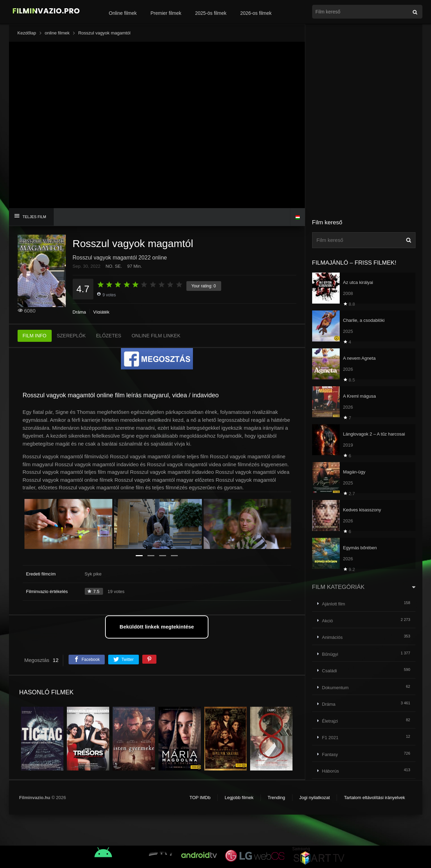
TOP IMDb (200, 798)
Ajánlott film (334, 604)
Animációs (332, 637)
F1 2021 (330, 738)
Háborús (331, 771)
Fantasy (330, 754)
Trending (276, 798)
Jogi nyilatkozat (315, 798)
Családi (330, 671)
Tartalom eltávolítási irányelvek (374, 798)
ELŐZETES (109, 336)
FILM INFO (35, 336)
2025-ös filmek (211, 13)
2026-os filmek (256, 13)
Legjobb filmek (239, 798)
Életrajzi (330, 721)
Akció (328, 621)
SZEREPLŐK (71, 336)
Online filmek (123, 13)
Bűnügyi (330, 654)
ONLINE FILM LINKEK (156, 336)
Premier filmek (166, 13)
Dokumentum (335, 688)
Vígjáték (101, 312)
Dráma (79, 312)
